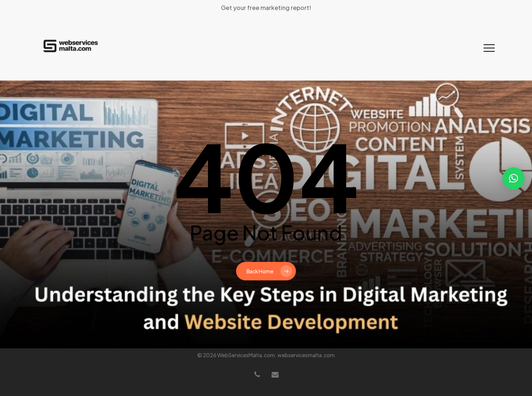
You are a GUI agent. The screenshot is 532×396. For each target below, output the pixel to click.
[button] (489, 48)
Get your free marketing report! (266, 8)
